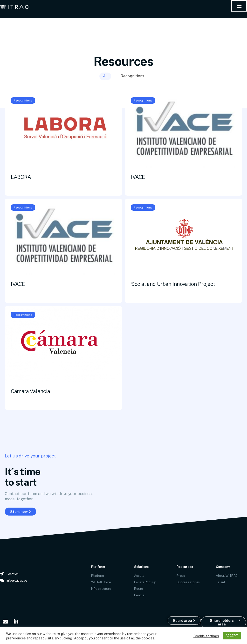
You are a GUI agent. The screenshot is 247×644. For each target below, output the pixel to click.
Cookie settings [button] (206, 636)
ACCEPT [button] (232, 636)
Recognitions (132, 76)
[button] (21, 512)
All (105, 76)
